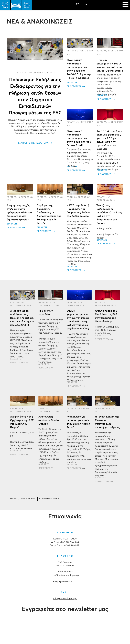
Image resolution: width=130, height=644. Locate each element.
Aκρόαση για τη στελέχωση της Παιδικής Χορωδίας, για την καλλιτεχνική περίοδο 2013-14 (22, 318)
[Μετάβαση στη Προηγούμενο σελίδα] (23, 499)
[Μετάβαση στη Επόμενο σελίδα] (49, 499)
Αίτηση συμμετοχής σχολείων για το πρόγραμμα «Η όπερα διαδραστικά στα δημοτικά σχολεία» (19, 213)
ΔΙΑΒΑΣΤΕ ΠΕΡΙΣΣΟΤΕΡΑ (33, 143)
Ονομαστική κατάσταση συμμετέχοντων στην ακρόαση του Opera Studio (79, 138)
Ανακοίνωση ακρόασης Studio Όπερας (49, 420)
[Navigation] (125, 5)
